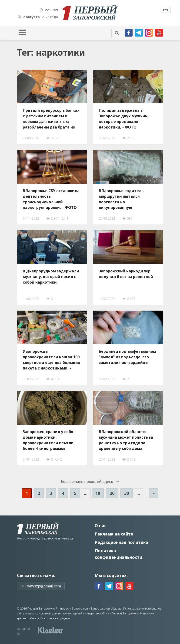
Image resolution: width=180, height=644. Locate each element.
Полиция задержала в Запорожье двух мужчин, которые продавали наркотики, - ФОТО (124, 119)
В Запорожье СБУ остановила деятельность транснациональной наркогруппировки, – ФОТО (51, 199)
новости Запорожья (74, 608)
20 (112, 493)
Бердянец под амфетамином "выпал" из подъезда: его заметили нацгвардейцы (127, 357)
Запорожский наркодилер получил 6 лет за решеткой (126, 274)
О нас (100, 525)
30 (127, 493)
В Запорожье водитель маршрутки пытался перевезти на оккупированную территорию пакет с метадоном (121, 199)
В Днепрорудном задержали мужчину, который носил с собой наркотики (51, 277)
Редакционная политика (121, 542)
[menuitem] (166, 10)
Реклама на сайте (114, 534)
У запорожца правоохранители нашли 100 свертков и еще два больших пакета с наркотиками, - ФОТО (52, 360)
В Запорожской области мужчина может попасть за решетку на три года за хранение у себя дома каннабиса (126, 440)
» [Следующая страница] (154, 493)
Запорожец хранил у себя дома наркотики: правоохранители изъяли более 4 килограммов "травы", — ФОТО (48, 440)
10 (98, 493)
